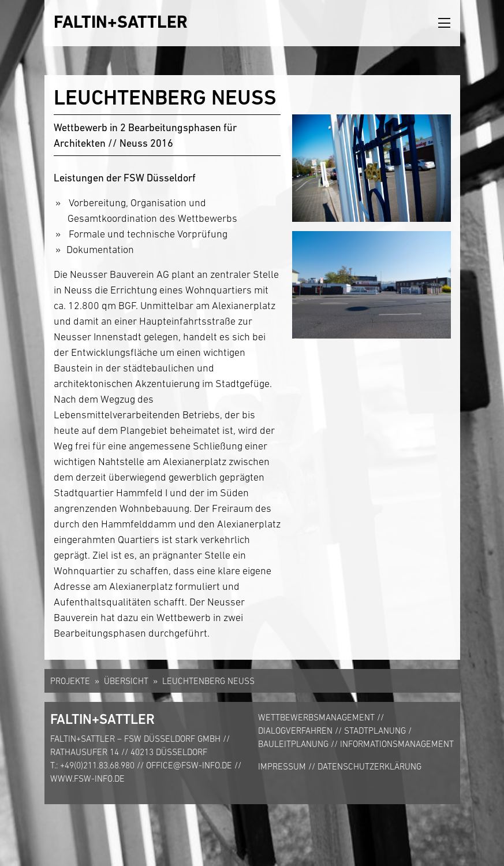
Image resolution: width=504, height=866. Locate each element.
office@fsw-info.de (189, 765)
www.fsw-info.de (87, 778)
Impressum (282, 766)
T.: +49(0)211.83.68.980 (92, 765)
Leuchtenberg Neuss (208, 681)
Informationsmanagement (397, 744)
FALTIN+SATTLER (121, 22)
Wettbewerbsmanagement (316, 717)
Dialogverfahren (295, 731)
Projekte (70, 681)
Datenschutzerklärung (369, 766)
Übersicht (126, 681)
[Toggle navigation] (444, 23)
